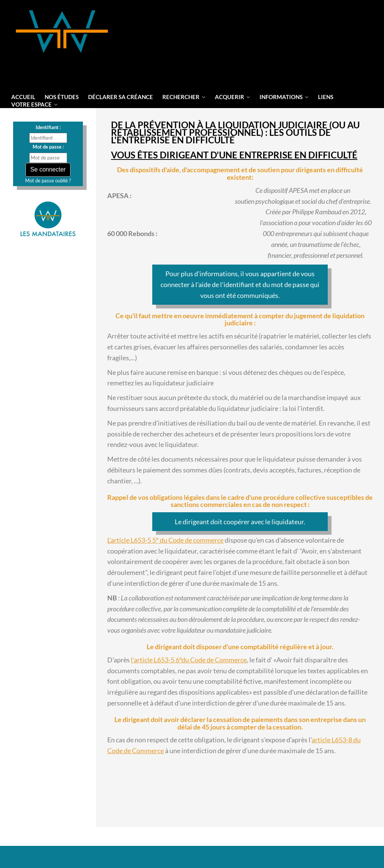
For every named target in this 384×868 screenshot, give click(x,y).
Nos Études (62, 97)
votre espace (34, 104)
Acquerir (232, 97)
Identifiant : (48, 127)
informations (284, 97)
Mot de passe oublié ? (48, 181)
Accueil (23, 97)
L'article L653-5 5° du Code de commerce (165, 540)
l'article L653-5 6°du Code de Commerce (189, 660)
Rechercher (184, 97)
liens (326, 97)
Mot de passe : (48, 147)
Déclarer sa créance (121, 97)
